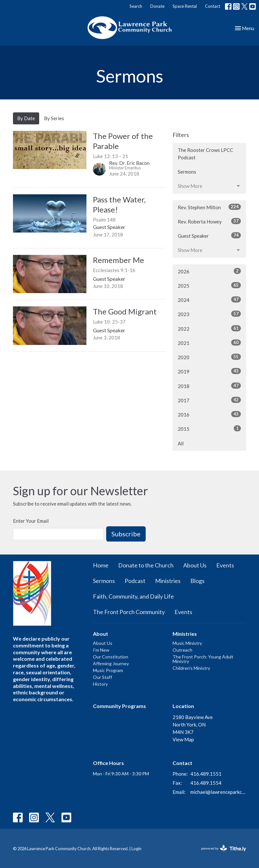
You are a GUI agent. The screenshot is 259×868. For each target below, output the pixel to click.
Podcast (135, 581)
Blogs (197, 581)
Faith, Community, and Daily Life (133, 596)
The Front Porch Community (129, 612)
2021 (209, 343)
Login (136, 849)
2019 (209, 371)
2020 (209, 357)
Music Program (108, 670)
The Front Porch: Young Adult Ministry (203, 659)
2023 (209, 314)
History (100, 684)
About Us (195, 565)
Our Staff (102, 677)
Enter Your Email (31, 521)
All (181, 443)
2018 (209, 386)
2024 (209, 300)
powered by (224, 848)
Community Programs (119, 706)
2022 (209, 328)
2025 (209, 285)
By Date (26, 118)
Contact (213, 6)
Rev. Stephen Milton (209, 207)
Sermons (187, 172)
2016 (209, 414)
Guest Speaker (209, 235)
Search (136, 6)
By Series (54, 118)
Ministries (168, 581)
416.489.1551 (206, 774)
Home (101, 565)
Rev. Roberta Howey (209, 221)
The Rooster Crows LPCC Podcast (205, 154)
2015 (209, 428)
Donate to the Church (146, 565)
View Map (183, 739)
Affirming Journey (111, 663)
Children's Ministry (191, 668)
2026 (209, 271)
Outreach (182, 650)
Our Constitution (111, 657)
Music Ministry (187, 643)
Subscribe (126, 534)
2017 (209, 400)
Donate (157, 6)
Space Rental (185, 6)
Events (225, 565)
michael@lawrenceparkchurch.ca (218, 792)
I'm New (101, 650)
